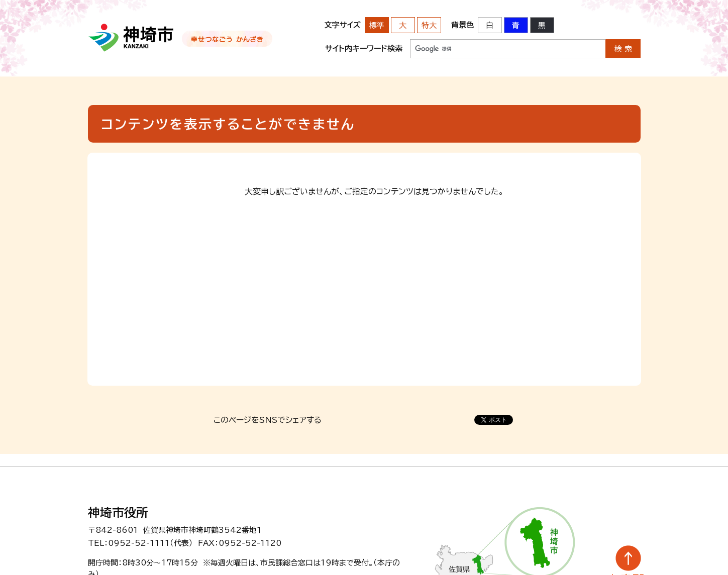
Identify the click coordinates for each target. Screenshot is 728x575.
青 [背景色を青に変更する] (516, 25)
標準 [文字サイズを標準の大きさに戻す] (377, 25)
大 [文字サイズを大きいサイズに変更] (403, 25)
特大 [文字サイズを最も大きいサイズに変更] (429, 25)
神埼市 (131, 38)
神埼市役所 (118, 513)
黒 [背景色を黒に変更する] (542, 25)
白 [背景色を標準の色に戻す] (490, 25)
